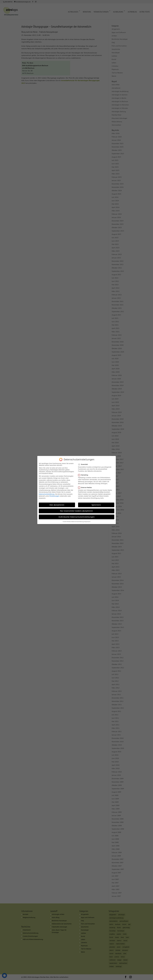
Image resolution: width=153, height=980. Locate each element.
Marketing (84, 475)
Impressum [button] (87, 522)
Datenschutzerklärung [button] (78, 522)
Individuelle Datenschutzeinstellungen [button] (77, 517)
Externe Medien (86, 487)
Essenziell (84, 464)
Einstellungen (54, 496)
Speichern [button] (96, 505)
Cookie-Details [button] (67, 522)
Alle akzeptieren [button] (57, 505)
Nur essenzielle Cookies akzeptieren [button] (76, 511)
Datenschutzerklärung (47, 494)
